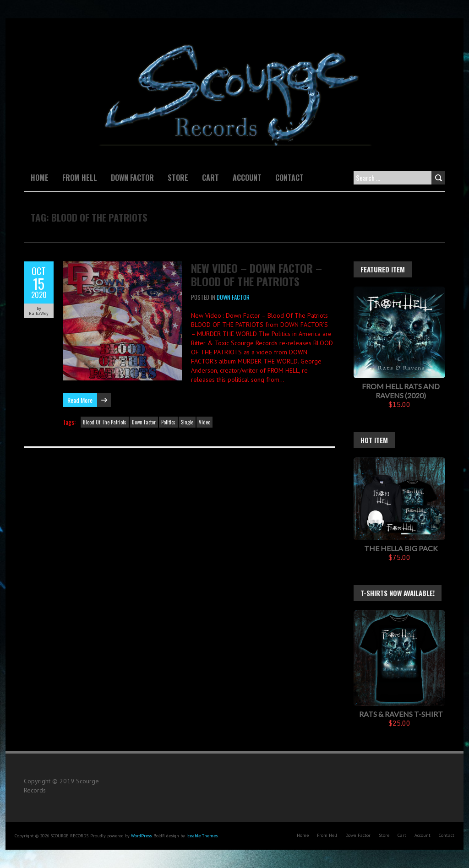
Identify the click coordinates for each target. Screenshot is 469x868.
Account (247, 178)
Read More (80, 400)
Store (178, 178)
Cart (210, 178)
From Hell (80, 178)
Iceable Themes (202, 836)
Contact (289, 178)
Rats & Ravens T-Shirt (401, 714)
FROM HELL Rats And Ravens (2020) (401, 391)
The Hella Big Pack (401, 548)
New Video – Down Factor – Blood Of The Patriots (256, 274)
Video (205, 422)
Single (187, 422)
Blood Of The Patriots (105, 422)
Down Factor (132, 178)
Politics (168, 422)
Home (40, 178)
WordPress (141, 836)
